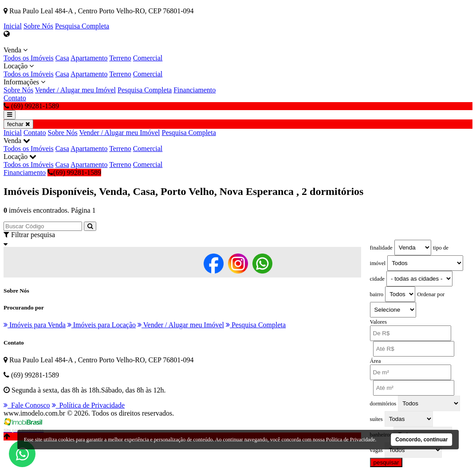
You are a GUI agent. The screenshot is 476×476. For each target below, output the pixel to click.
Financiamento (195, 90)
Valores (378, 322)
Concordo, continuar (421, 440)
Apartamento (89, 58)
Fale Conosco (27, 405)
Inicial (13, 26)
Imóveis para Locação (102, 325)
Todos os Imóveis (29, 58)
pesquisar (386, 462)
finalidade (381, 248)
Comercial (148, 58)
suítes (376, 419)
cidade (377, 279)
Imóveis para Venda (35, 325)
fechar (18, 124)
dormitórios (383, 404)
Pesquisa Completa (82, 26)
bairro (377, 294)
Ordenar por (431, 294)
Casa (62, 58)
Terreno (120, 58)
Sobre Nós (38, 26)
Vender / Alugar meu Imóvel (75, 90)
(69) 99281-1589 (74, 173)
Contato (15, 98)
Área (376, 361)
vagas (376, 450)
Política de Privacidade (89, 405)
